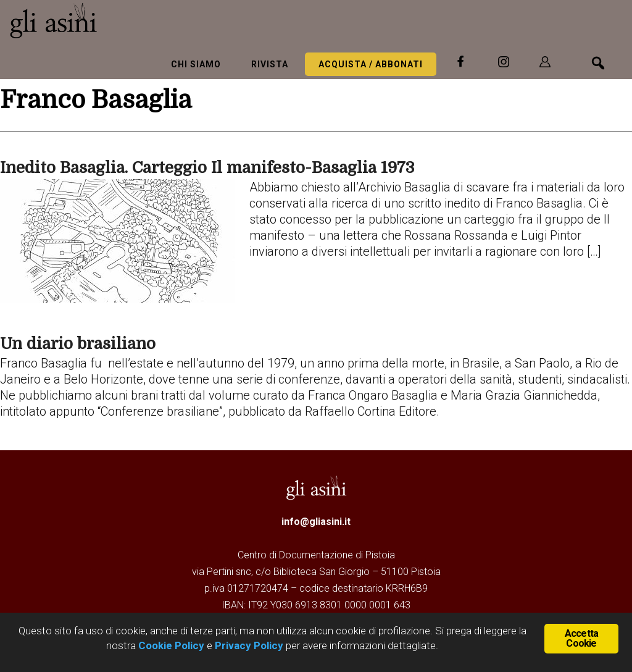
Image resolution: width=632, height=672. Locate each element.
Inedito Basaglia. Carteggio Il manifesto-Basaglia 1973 (207, 168)
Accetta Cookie (581, 638)
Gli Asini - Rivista (102, 20)
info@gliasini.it (316, 522)
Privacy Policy (249, 645)
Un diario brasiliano (78, 344)
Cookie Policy (170, 645)
